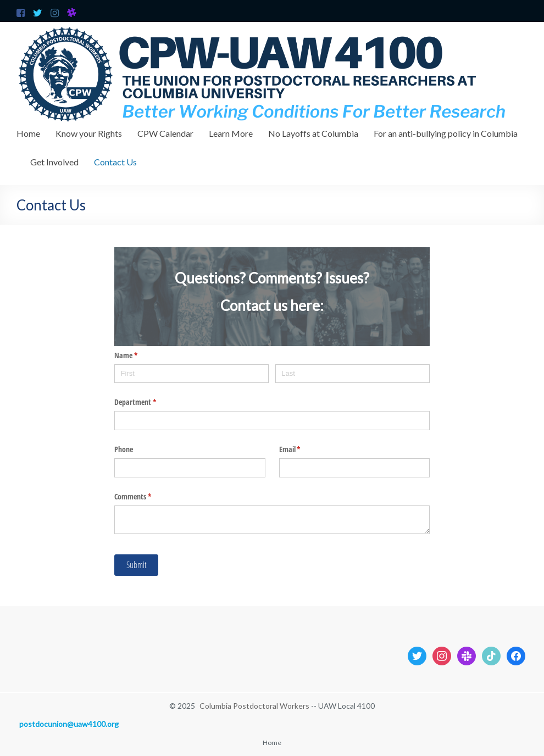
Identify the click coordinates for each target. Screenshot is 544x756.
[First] (191, 374)
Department (148, 402)
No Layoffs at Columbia (313, 133)
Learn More (231, 133)
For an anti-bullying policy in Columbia (446, 133)
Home (28, 133)
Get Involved (54, 162)
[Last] (352, 374)
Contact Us (115, 162)
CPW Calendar (165, 133)
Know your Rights (89, 133)
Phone (124, 449)
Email (303, 449)
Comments (146, 497)
